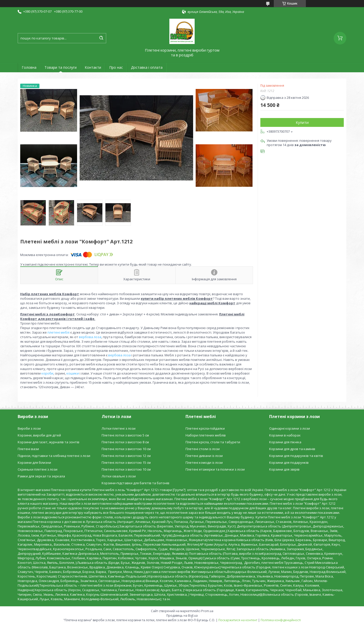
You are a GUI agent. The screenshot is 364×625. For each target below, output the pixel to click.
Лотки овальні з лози (119, 476)
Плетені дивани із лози (204, 456)
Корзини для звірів (284, 469)
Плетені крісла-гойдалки (205, 428)
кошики (73, 373)
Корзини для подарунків (289, 462)
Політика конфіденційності (281, 620)
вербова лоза (90, 337)
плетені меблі (59, 332)
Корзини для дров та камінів (292, 449)
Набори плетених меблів (206, 435)
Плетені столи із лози (203, 449)
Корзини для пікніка (285, 442)
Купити (302, 122)
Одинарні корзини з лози (290, 428)
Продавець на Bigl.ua (182, 616)
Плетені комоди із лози (204, 462)
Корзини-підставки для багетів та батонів (135, 483)
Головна (29, 67)
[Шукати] (101, 38)
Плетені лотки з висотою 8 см (125, 442)
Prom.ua (207, 611)
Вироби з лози (29, 428)
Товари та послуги (61, 67)
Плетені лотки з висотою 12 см (126, 456)
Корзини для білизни (34, 462)
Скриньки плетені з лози (38, 469)
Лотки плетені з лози (119, 428)
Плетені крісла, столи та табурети (213, 442)
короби (47, 373)
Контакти (93, 67)
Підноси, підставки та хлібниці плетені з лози (54, 456)
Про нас (116, 67)
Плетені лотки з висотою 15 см (126, 462)
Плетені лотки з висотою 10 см (126, 449)
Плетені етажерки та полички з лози (215, 469)
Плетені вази (28, 449)
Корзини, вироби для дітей (39, 435)
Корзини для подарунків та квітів (296, 456)
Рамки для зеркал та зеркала (41, 476)
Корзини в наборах (285, 435)
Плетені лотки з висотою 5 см (125, 435)
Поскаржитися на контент (238, 620)
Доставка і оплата (147, 67)
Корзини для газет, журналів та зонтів (49, 442)
